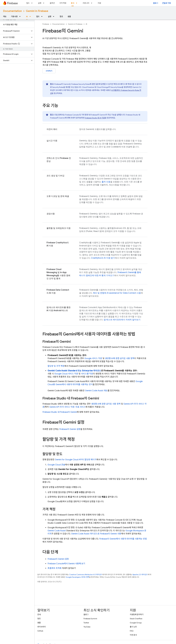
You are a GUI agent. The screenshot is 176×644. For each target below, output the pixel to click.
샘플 (69, 16)
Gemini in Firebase (37, 11)
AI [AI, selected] (27, 16)
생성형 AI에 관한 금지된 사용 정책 (120, 358)
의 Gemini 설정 (70, 429)
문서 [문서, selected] (73, 3)
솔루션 (52, 3)
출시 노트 (133, 627)
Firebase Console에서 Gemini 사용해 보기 (66, 564)
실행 (40, 3)
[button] (15, 31)
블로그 (156, 3)
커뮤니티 (86, 3)
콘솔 (56, 465)
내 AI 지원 (95, 118)
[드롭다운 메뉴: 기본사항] (21, 16)
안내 (39, 614)
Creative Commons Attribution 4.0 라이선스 (86, 575)
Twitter (86, 623)
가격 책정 (63, 3)
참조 (61, 16)
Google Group (136, 623)
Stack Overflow (136, 619)
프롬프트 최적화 (55, 568)
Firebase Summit (90, 619)
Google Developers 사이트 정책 (77, 577)
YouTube (87, 627)
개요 (5, 16)
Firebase (46, 24)
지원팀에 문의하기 (137, 614)
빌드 (28, 3)
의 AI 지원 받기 (103, 258)
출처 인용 (106, 182)
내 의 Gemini (60, 412)
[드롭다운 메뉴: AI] (31, 16)
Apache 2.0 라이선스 (140, 575)
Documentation (12, 11)
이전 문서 (133, 635)
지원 (99, 3)
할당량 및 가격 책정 (56, 366)
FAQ (132, 631)
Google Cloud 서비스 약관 (66, 374)
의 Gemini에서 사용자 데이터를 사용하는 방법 (123, 539)
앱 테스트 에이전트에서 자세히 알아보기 (122, 320)
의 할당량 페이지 (76, 460)
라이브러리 (42, 627)
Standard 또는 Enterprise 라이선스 (74, 371)
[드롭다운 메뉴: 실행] (44, 3)
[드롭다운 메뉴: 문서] (77, 3)
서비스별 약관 (87, 374)
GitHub (40, 631)
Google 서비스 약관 (93, 358)
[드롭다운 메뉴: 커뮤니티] (92, 3)
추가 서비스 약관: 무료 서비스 (67, 407)
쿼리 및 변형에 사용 (117, 293)
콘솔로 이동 (167, 3)
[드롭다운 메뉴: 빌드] (33, 3)
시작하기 (49, 71)
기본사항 (14, 16)
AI (86, 24)
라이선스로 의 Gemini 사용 (96, 534)
